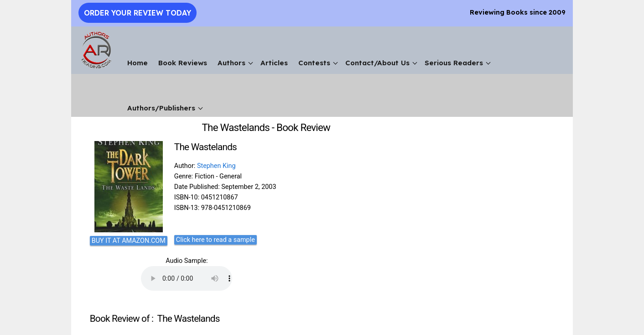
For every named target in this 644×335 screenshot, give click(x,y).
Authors (231, 63)
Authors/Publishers (161, 108)
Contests (314, 63)
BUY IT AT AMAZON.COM (129, 241)
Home (138, 63)
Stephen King (216, 166)
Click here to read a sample (216, 240)
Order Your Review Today (138, 13)
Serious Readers (454, 63)
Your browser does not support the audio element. (187, 278)
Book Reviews (183, 63)
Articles (274, 63)
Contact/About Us (377, 63)
